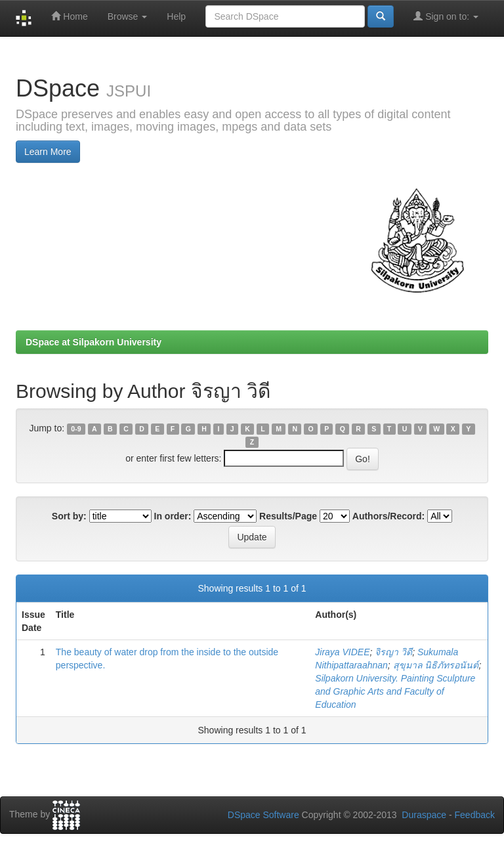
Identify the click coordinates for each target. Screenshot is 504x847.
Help (176, 16)
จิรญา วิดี (393, 652)
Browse (128, 16)
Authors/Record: (388, 516)
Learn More (48, 152)
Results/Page (288, 516)
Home (69, 16)
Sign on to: (446, 16)
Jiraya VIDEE (342, 652)
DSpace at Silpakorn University (94, 342)
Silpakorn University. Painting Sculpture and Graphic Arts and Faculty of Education (395, 691)
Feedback (475, 815)
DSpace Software (263, 815)
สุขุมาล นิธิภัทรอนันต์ (436, 665)
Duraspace (424, 815)
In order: (173, 516)
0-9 (76, 429)
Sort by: (69, 516)
